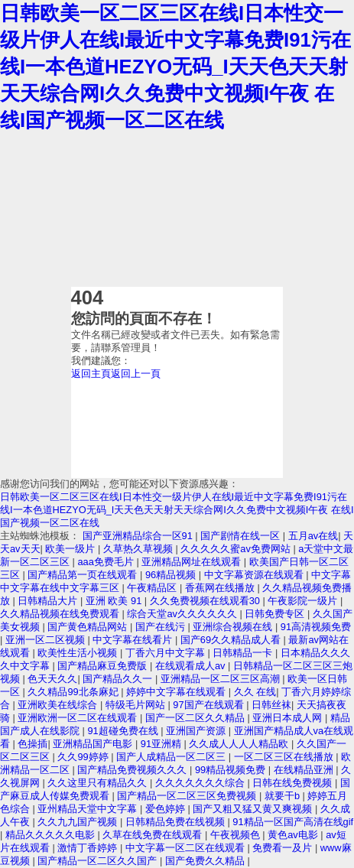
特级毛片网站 (137, 705)
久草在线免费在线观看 (154, 835)
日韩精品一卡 (244, 653)
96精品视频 (172, 575)
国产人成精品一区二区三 (172, 757)
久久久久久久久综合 (201, 783)
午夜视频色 (237, 835)
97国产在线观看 (209, 705)
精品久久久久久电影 (52, 835)
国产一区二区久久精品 (196, 718)
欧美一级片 (71, 549)
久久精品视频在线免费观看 (61, 614)
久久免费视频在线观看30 (206, 601)
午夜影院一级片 (304, 601)
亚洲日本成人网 (289, 718)
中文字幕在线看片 (134, 640)
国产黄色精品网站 (89, 627)
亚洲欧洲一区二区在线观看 (79, 718)
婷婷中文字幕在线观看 (177, 692)
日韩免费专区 (276, 614)
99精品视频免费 (232, 770)
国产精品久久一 (119, 679)
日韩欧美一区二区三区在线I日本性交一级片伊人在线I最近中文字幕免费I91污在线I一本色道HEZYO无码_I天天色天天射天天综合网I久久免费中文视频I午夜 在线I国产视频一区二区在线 (175, 67)
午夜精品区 (153, 588)
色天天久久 (52, 679)
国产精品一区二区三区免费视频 (188, 796)
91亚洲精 (162, 744)
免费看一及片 (284, 848)
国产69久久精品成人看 (232, 640)
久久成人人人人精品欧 (240, 744)
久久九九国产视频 (79, 822)
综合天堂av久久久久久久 (183, 614)
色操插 (32, 744)
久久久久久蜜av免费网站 (237, 549)
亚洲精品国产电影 (94, 744)
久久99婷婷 (84, 757)
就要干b (284, 796)
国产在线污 (162, 627)
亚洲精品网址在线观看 (193, 562)
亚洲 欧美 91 (115, 601)
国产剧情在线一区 (242, 536)
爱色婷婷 (167, 809)
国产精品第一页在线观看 (84, 575)
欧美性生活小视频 (79, 653)
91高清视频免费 (316, 627)
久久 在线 (255, 692)
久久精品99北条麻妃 (74, 692)
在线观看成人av (192, 666)
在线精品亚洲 (305, 770)
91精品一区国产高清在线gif (293, 822)
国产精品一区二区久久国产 (99, 861)
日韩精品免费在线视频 (177, 822)
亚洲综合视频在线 (234, 627)
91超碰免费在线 (124, 731)
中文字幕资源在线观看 (255, 575)
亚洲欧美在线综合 (59, 705)
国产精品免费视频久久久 (133, 770)
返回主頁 (91, 374)
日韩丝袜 (271, 705)
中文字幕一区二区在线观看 (187, 848)
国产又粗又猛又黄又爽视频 (254, 809)
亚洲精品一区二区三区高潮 (222, 679)
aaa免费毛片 (107, 562)
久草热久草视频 (140, 549)
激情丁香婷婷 (89, 848)
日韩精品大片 (49, 601)
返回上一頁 (136, 374)
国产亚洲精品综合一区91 (139, 536)
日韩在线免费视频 (294, 783)
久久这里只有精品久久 (99, 783)
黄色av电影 (294, 835)
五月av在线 (313, 536)
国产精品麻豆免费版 (104, 666)
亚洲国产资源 (197, 731)
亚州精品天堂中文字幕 (89, 809)
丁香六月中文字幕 (167, 653)
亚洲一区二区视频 (47, 640)
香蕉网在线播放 (221, 588)
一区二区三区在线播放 (285, 757)
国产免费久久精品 (206, 861)
